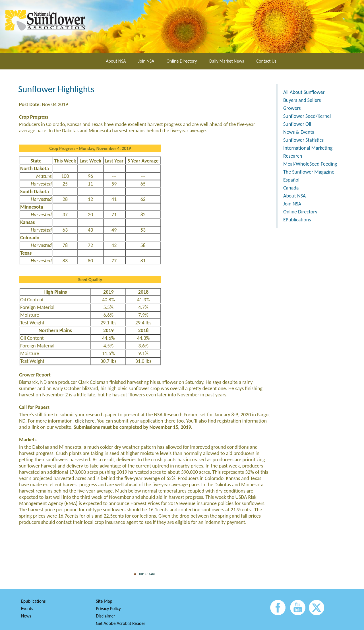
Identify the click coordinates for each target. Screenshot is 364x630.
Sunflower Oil (297, 124)
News (26, 616)
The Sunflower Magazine (309, 172)
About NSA (116, 61)
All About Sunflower (304, 92)
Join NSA (146, 61)
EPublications (297, 220)
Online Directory (182, 61)
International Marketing (308, 148)
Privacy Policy (108, 609)
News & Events (299, 132)
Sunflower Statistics (303, 140)
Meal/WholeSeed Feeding (310, 164)
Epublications (33, 601)
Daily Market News (227, 61)
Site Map (104, 601)
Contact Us (266, 61)
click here (85, 421)
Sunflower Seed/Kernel (307, 116)
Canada (291, 188)
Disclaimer (106, 616)
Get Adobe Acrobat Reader (121, 623)
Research (293, 156)
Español (291, 180)
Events (27, 609)
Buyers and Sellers (302, 100)
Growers (292, 108)
